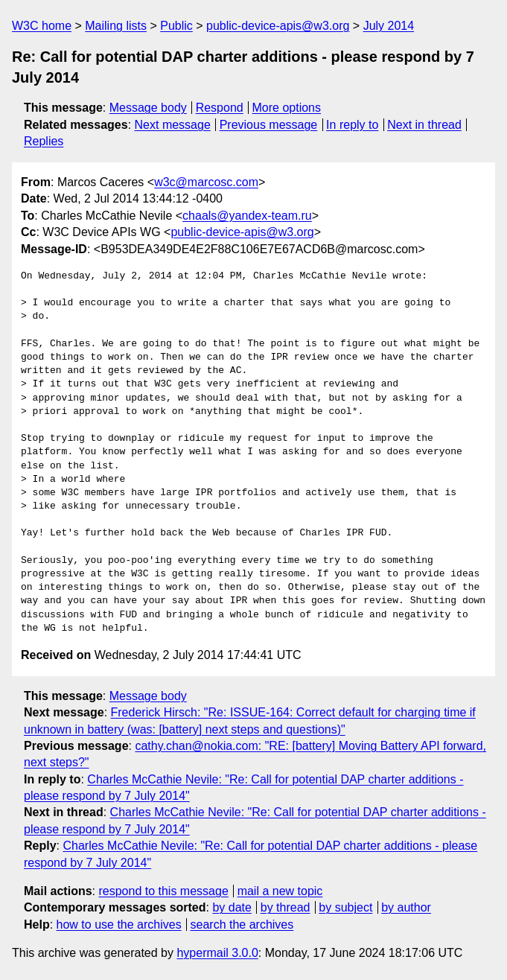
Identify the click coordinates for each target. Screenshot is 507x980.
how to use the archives (119, 925)
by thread (286, 907)
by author (406, 907)
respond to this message (163, 891)
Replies (44, 141)
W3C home (42, 26)
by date (232, 907)
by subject (345, 907)
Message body (148, 108)
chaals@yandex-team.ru (247, 216)
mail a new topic (280, 891)
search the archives (242, 925)
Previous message (269, 125)
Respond (220, 108)
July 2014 (389, 26)
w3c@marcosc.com (206, 182)
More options (287, 108)
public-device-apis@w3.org (278, 26)
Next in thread (424, 125)
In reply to (352, 125)
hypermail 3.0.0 (217, 953)
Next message (173, 125)
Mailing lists (116, 26)
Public (176, 26)
